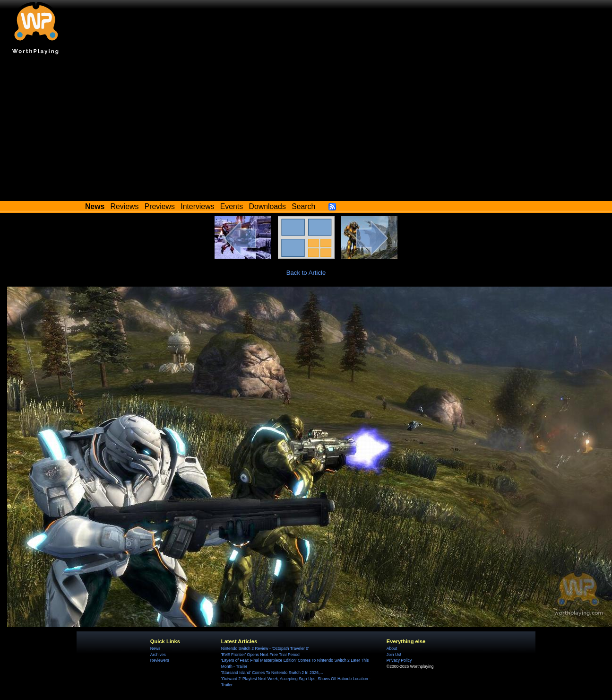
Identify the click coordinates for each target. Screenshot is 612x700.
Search (303, 206)
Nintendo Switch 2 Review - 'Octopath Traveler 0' (265, 648)
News (155, 648)
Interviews (197, 206)
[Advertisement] (306, 130)
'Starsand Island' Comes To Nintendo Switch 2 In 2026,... (272, 673)
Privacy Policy (399, 660)
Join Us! (394, 655)
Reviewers (160, 660)
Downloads (267, 206)
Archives (158, 655)
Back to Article (306, 273)
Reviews (125, 206)
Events (232, 206)
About (392, 648)
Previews (160, 206)
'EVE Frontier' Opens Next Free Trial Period (260, 655)
